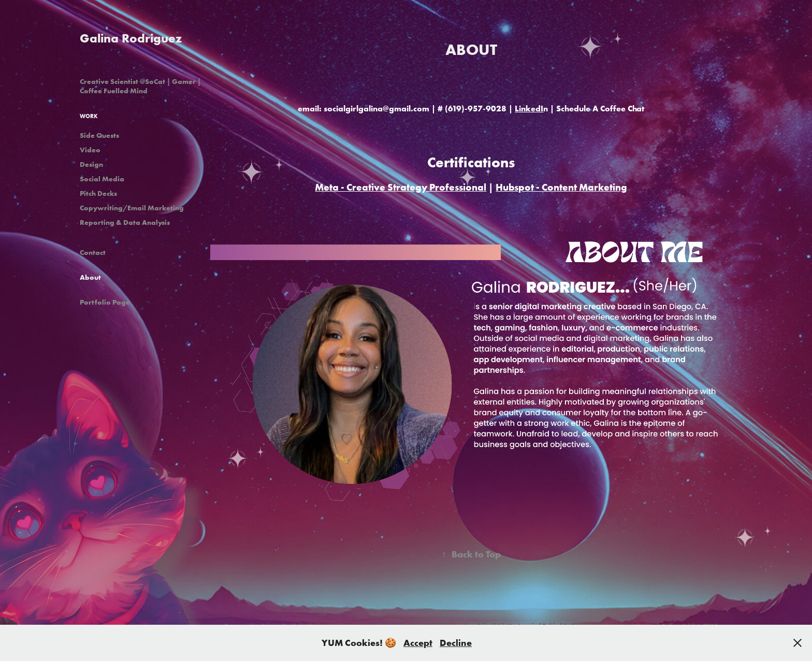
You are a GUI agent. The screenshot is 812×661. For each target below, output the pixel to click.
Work (89, 116)
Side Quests (99, 135)
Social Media (102, 179)
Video (90, 150)
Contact (93, 252)
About (90, 277)
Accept (418, 643)
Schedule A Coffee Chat (600, 108)
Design (91, 164)
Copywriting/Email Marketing (132, 208)
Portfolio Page (105, 302)
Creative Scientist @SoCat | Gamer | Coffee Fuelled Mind (140, 86)
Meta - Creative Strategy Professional (401, 187)
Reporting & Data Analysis (125, 222)
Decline (456, 643)
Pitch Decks (98, 193)
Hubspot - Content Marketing (561, 187)
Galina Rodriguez (131, 38)
